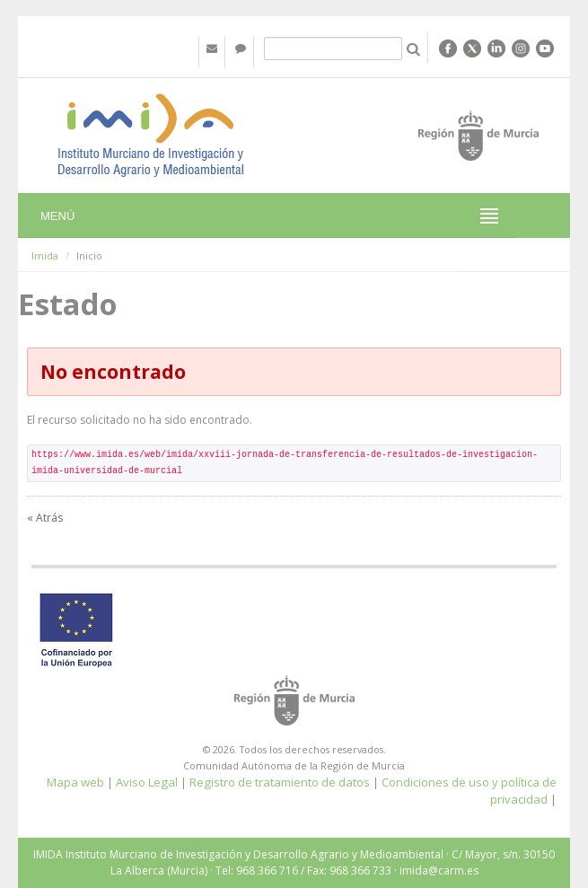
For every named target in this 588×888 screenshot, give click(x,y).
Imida (45, 255)
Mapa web (75, 782)
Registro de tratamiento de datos (280, 782)
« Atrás (45, 518)
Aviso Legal (147, 782)
